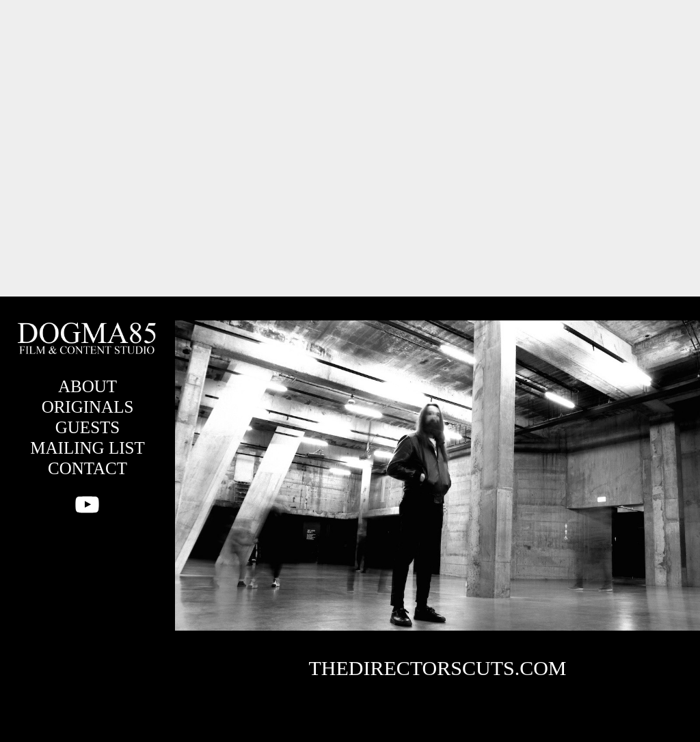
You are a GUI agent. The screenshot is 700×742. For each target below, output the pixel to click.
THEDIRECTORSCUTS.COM (438, 668)
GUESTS (87, 427)
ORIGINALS (88, 407)
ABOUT (87, 386)
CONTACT (87, 468)
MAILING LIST (87, 448)
